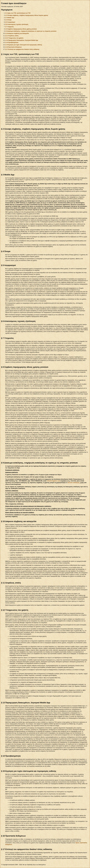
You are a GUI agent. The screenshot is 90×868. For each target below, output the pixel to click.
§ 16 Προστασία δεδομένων (14, 47)
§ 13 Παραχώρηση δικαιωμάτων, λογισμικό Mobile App (22, 40)
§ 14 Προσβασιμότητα (12, 43)
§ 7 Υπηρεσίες (10, 27)
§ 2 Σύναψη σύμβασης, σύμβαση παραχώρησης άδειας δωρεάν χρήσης (27, 15)
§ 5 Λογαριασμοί (10, 22)
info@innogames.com (54, 481)
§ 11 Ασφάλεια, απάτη (12, 36)
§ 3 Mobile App (10, 18)
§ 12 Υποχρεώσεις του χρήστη (14, 38)
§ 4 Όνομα (8, 20)
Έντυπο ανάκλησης (74, 483)
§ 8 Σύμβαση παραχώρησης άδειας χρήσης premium (21, 29)
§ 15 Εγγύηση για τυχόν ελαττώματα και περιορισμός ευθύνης (24, 45)
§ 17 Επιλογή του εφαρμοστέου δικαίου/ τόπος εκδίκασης (22, 49)
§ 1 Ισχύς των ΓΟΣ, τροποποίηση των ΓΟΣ (18, 13)
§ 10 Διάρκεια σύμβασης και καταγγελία (17, 33)
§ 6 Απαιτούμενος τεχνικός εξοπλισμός (17, 24)
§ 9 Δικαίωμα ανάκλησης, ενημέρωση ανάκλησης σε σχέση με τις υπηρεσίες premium (31, 31)
